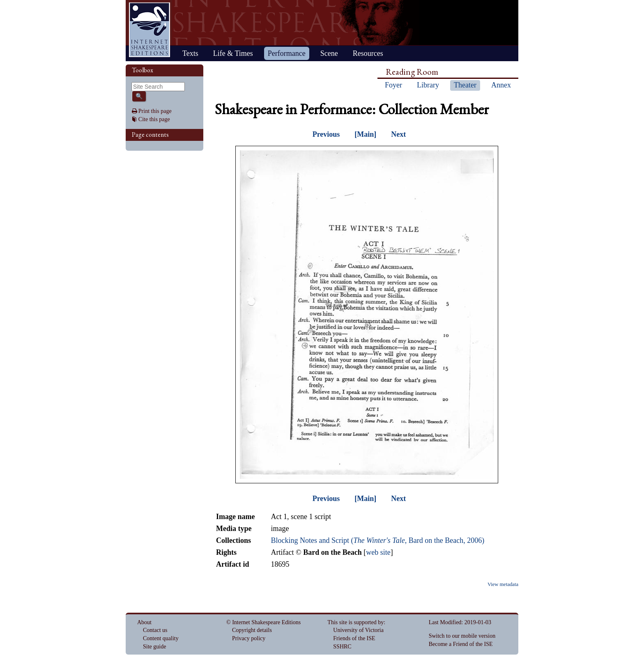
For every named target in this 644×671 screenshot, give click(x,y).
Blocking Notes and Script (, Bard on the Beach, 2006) (377, 540)
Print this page (155, 111)
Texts (190, 53)
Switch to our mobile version (462, 636)
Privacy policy (249, 638)
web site (378, 552)
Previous (326, 134)
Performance (287, 53)
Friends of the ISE (354, 638)
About (144, 622)
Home (149, 30)
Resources (368, 53)
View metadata (503, 584)
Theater (465, 85)
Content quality (161, 638)
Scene (329, 53)
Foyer (393, 85)
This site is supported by (355, 622)
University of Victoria (358, 630)
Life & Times (233, 53)
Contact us (155, 630)
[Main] (365, 134)
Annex (501, 85)
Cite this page (154, 119)
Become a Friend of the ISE (461, 644)
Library (428, 85)
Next (398, 134)
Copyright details (252, 630)
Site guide (154, 647)
